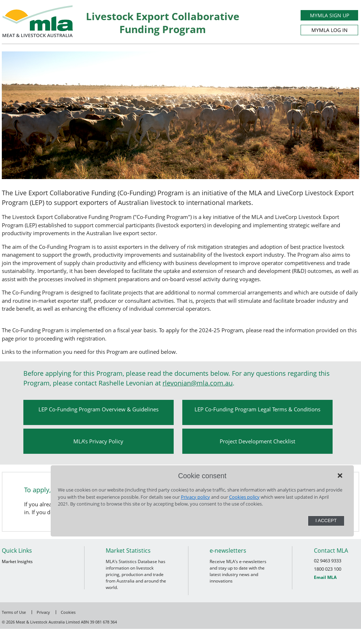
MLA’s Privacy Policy (98, 441)
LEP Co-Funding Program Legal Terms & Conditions (257, 409)
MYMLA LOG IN (330, 30)
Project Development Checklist (257, 441)
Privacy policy (195, 497)
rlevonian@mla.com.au (198, 383)
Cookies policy (244, 497)
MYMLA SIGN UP (330, 15)
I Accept (326, 520)
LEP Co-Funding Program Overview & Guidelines (99, 409)
